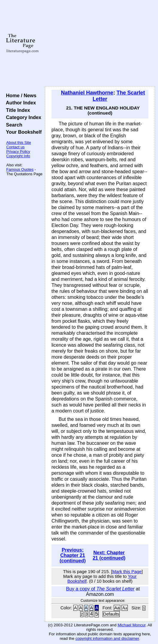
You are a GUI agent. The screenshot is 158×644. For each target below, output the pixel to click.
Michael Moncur (132, 625)
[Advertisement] (100, 43)
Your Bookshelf (22, 132)
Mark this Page (127, 572)
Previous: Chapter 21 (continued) (73, 555)
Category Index (22, 117)
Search (13, 125)
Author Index (20, 103)
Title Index (17, 110)
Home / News (20, 95)
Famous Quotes (20, 169)
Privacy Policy (18, 152)
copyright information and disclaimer (107, 638)
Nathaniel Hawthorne (87, 93)
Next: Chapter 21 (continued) (109, 555)
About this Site (19, 143)
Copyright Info (18, 156)
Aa (117, 608)
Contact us (15, 147)
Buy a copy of (100, 589)
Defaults (111, 614)
